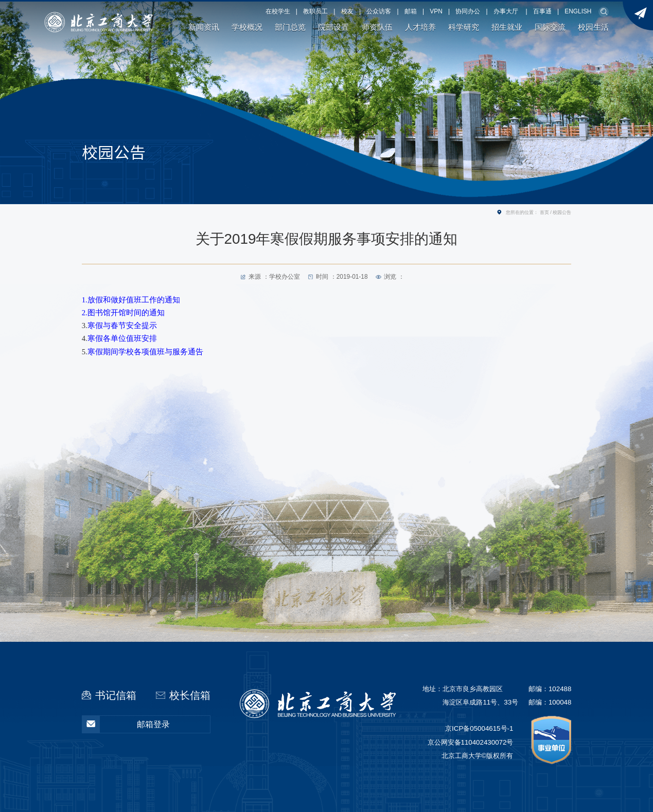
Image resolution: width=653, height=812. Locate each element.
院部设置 (333, 27)
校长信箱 (190, 695)
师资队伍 (377, 27)
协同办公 (468, 11)
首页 (544, 212)
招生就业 (507, 27)
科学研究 (464, 27)
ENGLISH (578, 11)
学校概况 (247, 27)
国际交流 (550, 27)
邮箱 (411, 11)
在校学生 (278, 11)
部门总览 (290, 27)
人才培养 (420, 27)
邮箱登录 (126, 724)
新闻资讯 (204, 27)
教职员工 (315, 11)
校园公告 (562, 212)
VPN (436, 11)
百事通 (542, 11)
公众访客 (379, 11)
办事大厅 (506, 11)
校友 (347, 11)
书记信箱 (116, 695)
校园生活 (593, 27)
